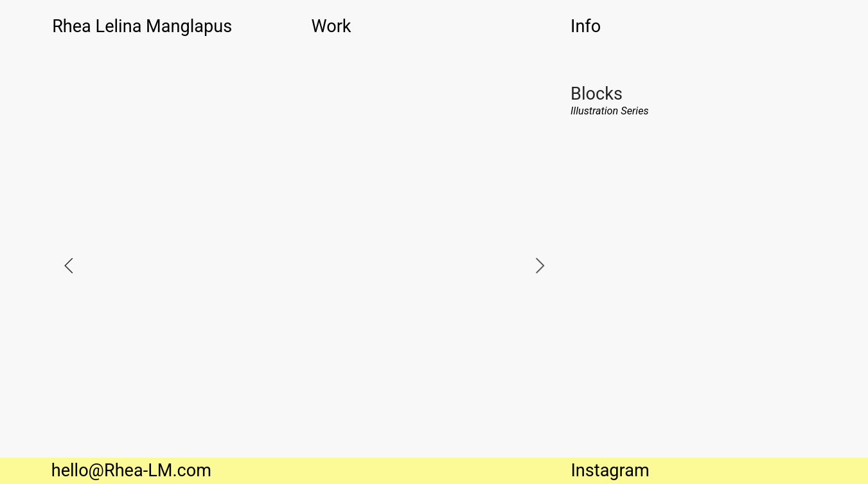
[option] (304, 265)
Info (586, 26)
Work (332, 26)
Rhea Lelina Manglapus (142, 26)
